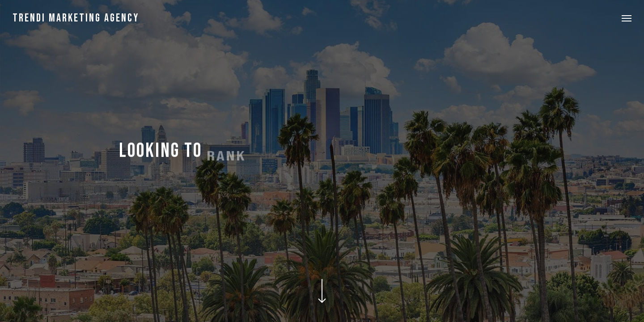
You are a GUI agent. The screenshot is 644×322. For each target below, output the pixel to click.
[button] (627, 18)
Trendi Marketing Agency (76, 18)
